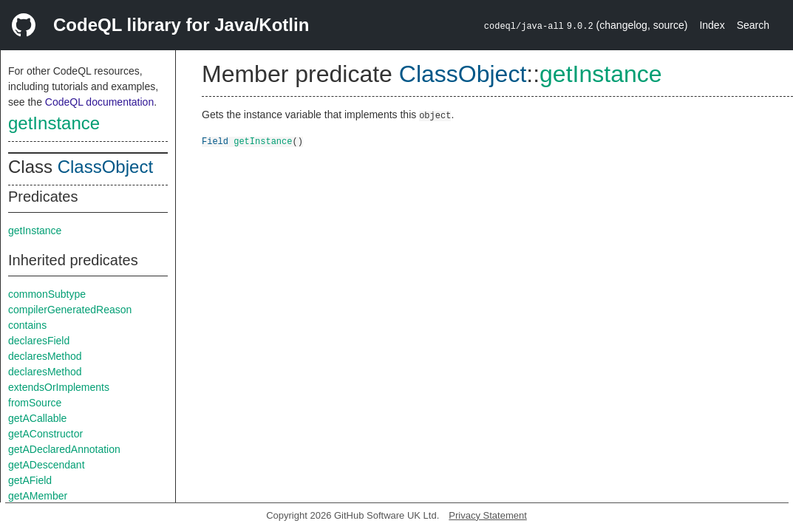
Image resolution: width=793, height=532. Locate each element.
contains (27, 325)
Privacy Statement (488, 515)
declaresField (39, 341)
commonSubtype (47, 294)
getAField (30, 480)
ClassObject (105, 167)
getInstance (54, 123)
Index (712, 25)
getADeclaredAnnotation (64, 449)
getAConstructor (45, 434)
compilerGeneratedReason (70, 310)
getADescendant (47, 465)
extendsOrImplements (59, 387)
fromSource (35, 403)
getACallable (37, 418)
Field (215, 141)
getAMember (38, 496)
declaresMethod (45, 356)
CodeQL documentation (99, 102)
